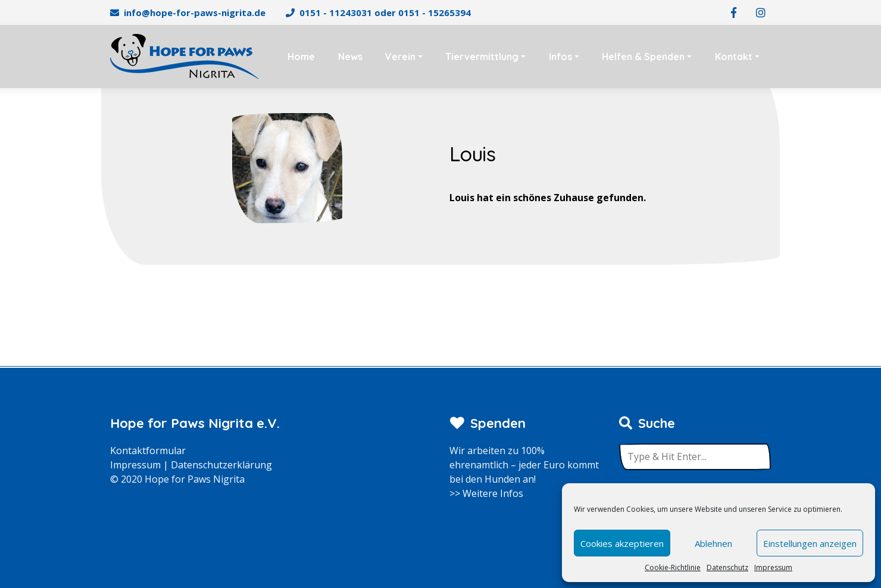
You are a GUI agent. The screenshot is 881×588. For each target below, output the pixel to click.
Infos (560, 57)
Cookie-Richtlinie (673, 567)
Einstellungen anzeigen (810, 543)
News (350, 57)
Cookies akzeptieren (622, 543)
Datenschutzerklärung (221, 465)
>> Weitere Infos (486, 493)
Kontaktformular (148, 451)
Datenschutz (727, 567)
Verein (400, 57)
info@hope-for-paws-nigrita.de (195, 12)
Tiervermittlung (482, 57)
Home (301, 57)
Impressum (773, 567)
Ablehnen (713, 543)
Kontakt (734, 57)
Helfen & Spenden (643, 57)
